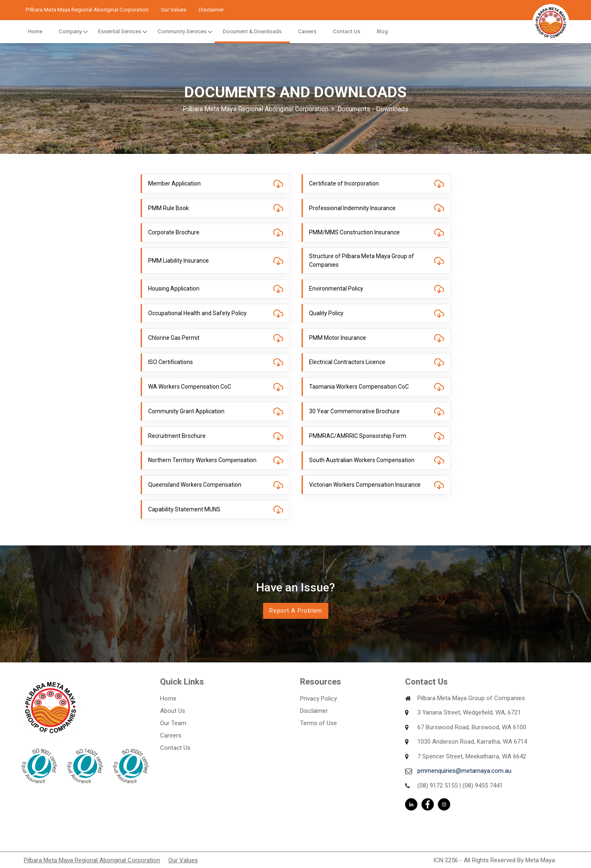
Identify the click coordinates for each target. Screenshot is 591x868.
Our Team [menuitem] (173, 723)
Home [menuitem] (168, 699)
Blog (382, 31)
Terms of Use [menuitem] (318, 723)
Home (35, 31)
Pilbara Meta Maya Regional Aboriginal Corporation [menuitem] (92, 860)
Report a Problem (296, 611)
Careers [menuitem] (171, 735)
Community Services (182, 31)
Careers (307, 31)
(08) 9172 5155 (438, 786)
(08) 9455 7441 (483, 786)
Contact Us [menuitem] (175, 748)
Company (70, 31)
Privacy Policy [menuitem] (318, 699)
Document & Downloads (252, 31)
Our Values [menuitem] (183, 860)
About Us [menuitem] (173, 711)
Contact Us (347, 31)
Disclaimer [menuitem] (314, 711)
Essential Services (120, 31)
